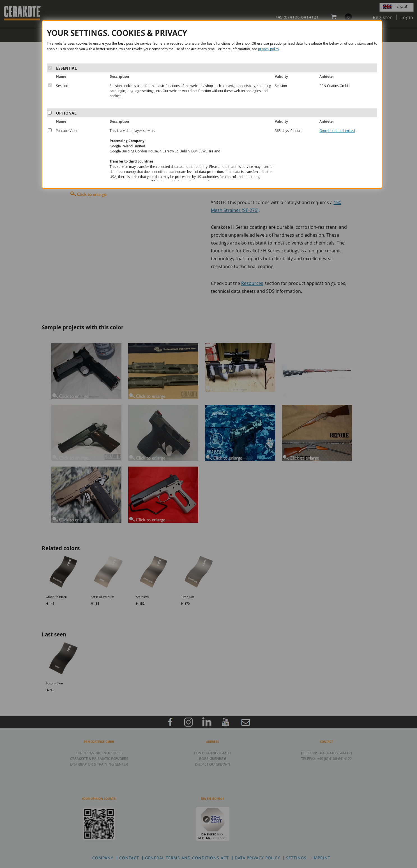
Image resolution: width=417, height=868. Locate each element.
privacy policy (269, 49)
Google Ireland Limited (337, 131)
